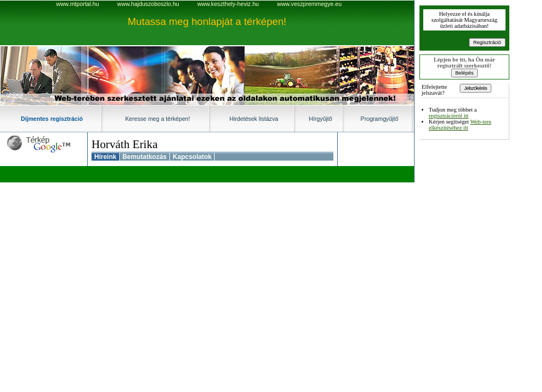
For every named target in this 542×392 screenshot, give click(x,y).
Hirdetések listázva (254, 119)
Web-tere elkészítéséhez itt (460, 125)
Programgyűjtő (379, 119)
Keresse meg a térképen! (158, 119)
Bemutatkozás (145, 157)
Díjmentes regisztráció (52, 119)
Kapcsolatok (192, 157)
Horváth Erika (124, 144)
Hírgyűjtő (321, 119)
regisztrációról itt (449, 116)
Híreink (105, 157)
